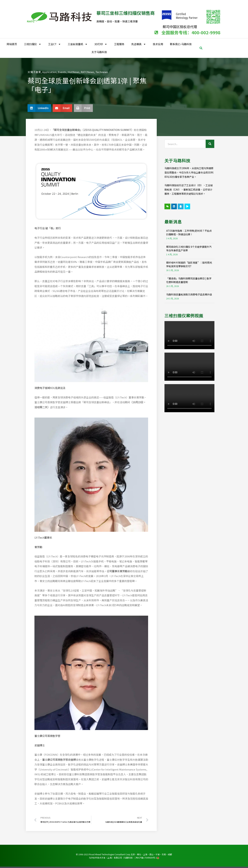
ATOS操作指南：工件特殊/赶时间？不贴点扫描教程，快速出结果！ (189, 232)
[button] (201, 48)
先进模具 (139, 44)
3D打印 (101, 44)
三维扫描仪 (33, 44)
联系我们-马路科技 (181, 44)
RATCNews (87, 72)
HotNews (74, 72)
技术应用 (158, 44)
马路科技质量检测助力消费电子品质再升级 (189, 294)
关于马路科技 (99, 52)
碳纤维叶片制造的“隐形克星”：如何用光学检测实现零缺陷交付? (189, 264)
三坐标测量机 (78, 44)
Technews (102, 72)
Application (49, 72)
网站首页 (12, 44)
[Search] (210, 144)
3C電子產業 (34, 72)
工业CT (54, 44)
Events (62, 72)
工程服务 (119, 44)
